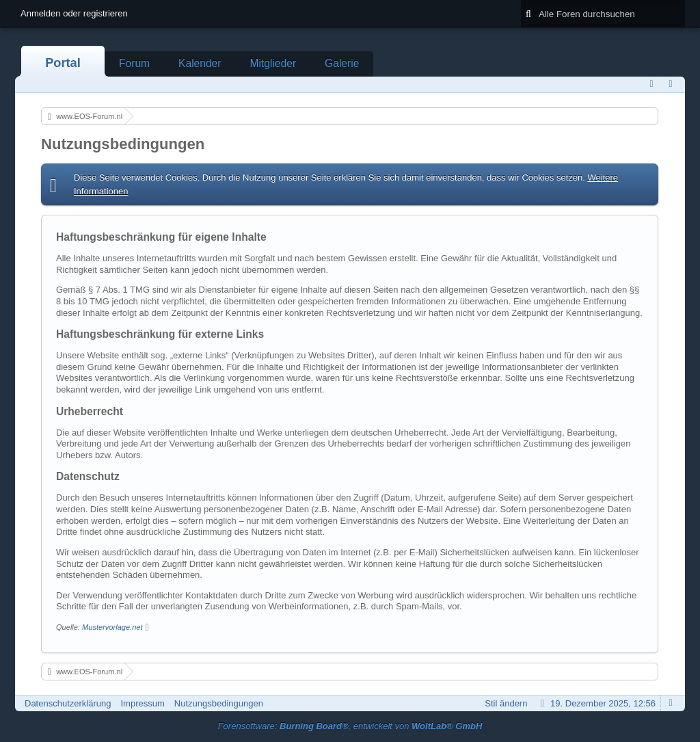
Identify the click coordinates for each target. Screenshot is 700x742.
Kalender (200, 63)
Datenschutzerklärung (68, 703)
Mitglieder (273, 63)
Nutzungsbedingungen (219, 703)
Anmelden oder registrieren (74, 13)
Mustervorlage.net (112, 627)
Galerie (342, 63)
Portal (63, 63)
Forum (134, 63)
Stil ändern (506, 703)
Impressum (142, 703)
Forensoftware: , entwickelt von (350, 726)
